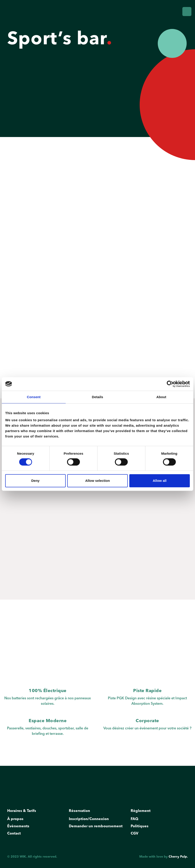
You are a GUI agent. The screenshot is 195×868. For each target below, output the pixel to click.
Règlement (142, 812)
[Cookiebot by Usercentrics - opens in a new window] (170, 384)
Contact (15, 835)
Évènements (19, 827)
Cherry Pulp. (178, 857)
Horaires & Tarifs (23, 812)
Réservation (80, 812)
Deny (35, 481)
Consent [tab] (34, 397)
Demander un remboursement (97, 827)
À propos (16, 820)
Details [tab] (97, 397)
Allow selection (97, 481)
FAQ (136, 820)
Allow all (160, 481)
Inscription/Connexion (90, 820)
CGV (136, 835)
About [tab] (161, 397)
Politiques (141, 827)
